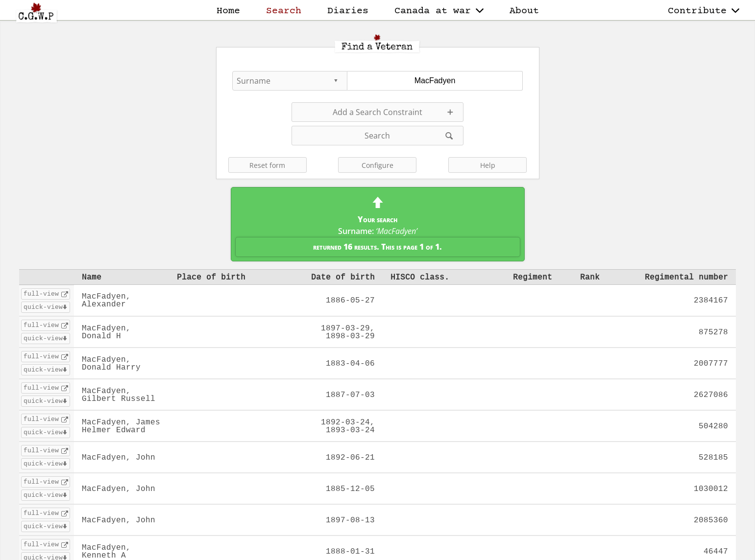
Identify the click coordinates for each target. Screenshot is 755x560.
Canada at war (439, 11)
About (524, 11)
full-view (41, 294)
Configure (377, 165)
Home (228, 11)
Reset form (267, 165)
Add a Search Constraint (377, 112)
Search (284, 11)
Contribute (704, 11)
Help (488, 165)
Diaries (348, 11)
